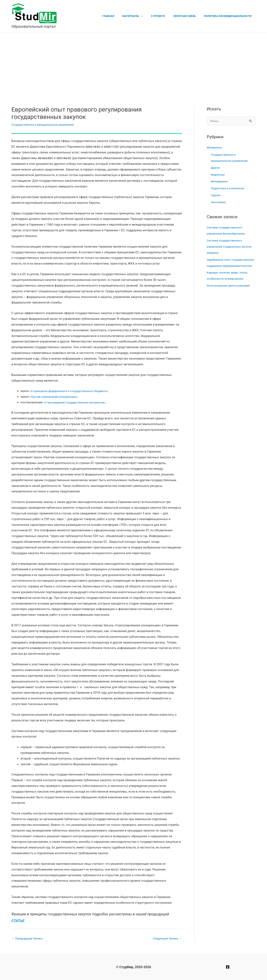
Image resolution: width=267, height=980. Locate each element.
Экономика (219, 203)
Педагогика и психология (229, 189)
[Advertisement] (133, 63)
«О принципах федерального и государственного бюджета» (72, 391)
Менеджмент (220, 182)
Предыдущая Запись (29, 939)
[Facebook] (228, 968)
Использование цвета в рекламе (230, 292)
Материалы (141, 16)
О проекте (165, 16)
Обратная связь (189, 16)
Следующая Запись (166, 939)
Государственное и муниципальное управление (46, 125)
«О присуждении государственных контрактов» (77, 402)
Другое (216, 168)
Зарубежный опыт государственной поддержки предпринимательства (228, 266)
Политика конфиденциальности (229, 16)
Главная (121, 16)
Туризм (216, 196)
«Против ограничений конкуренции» (56, 397)
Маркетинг (219, 175)
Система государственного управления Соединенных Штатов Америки (226, 247)
